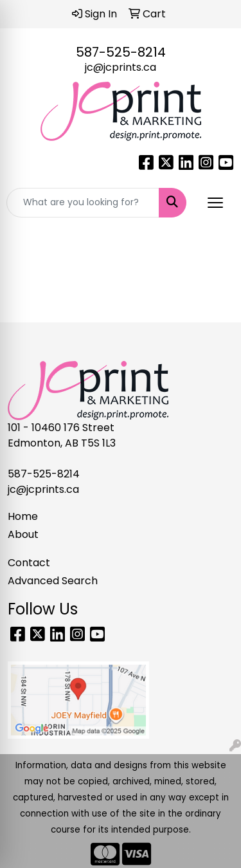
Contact (29, 563)
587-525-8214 (121, 52)
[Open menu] (215, 203)
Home (23, 516)
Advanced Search (53, 581)
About (23, 534)
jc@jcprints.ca (121, 67)
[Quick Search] (83, 203)
